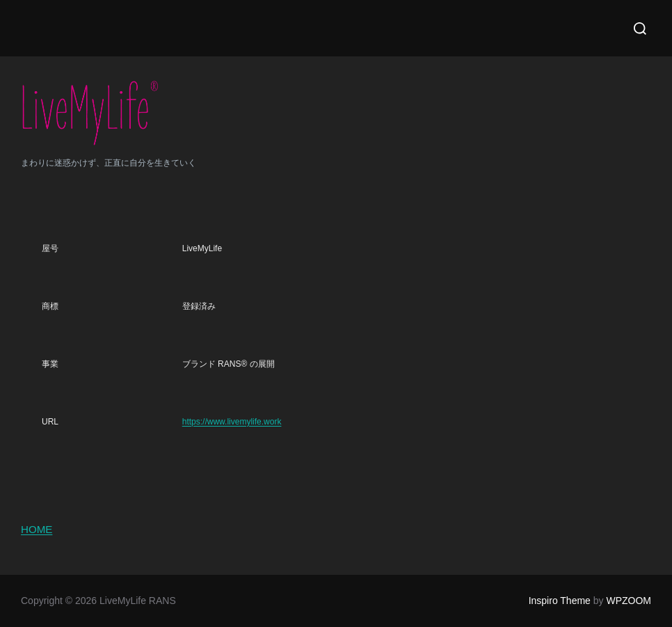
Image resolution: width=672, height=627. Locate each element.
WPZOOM (629, 601)
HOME (37, 529)
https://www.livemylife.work (232, 422)
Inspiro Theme (560, 601)
